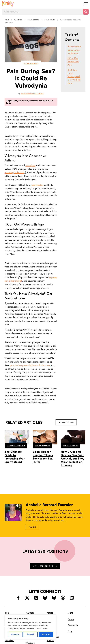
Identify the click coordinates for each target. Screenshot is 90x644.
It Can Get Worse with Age (73, 61)
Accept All (46, 634)
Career (71, 619)
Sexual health (50, 20)
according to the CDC (15, 172)
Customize (15, 634)
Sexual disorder (34, 20)
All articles (18, 20)
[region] (30, 627)
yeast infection (37, 185)
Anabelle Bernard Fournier (32, 93)
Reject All (31, 634)
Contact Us (73, 625)
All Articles (66, 422)
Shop (70, 631)
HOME (7, 20)
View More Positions (45, 566)
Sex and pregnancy (16, 446)
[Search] (86, 12)
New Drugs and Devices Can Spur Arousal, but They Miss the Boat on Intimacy (73, 459)
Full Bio (33, 527)
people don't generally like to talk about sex (30, 365)
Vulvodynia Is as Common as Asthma (74, 50)
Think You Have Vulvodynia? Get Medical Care (74, 76)
